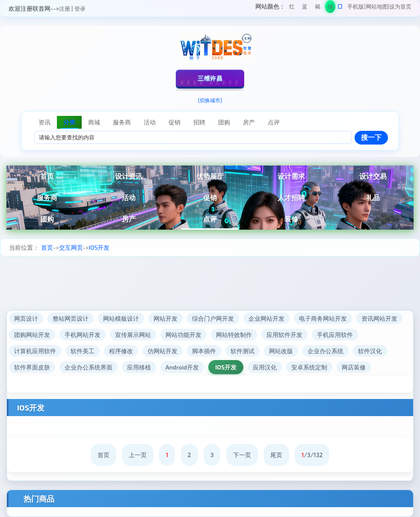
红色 (292, 8)
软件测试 (243, 351)
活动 (129, 197)
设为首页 (400, 6)
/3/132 (312, 455)
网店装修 (354, 367)
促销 (210, 197)
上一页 (138, 455)
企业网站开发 (266, 318)
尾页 (276, 455)
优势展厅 (210, 176)
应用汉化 (265, 367)
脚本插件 (204, 351)
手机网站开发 (83, 335)
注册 (65, 9)
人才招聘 (291, 197)
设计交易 (373, 176)
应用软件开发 (284, 335)
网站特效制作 (234, 335)
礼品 (373, 197)
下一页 (242, 455)
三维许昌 (210, 78)
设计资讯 (129, 176)
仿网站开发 (163, 351)
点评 (210, 219)
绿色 (330, 8)
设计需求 (291, 176)
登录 (80, 9)
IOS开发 (99, 247)
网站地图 (377, 6)
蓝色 (305, 8)
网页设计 (26, 318)
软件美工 (83, 351)
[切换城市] (210, 100)
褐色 (318, 8)
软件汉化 (370, 351)
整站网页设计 (71, 318)
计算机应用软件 (35, 351)
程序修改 (121, 351)
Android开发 (182, 367)
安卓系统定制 (309, 367)
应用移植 (139, 367)
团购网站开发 (32, 335)
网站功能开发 (183, 335)
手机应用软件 (335, 335)
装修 (291, 219)
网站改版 (281, 351)
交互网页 (71, 247)
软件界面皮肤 (32, 367)
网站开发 (166, 318)
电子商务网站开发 (323, 318)
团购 (47, 219)
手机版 (356, 6)
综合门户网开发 (213, 318)
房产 (129, 219)
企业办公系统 (325, 351)
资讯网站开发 (379, 318)
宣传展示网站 (133, 335)
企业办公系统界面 (89, 367)
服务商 (47, 197)
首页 (47, 176)
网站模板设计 (121, 318)
